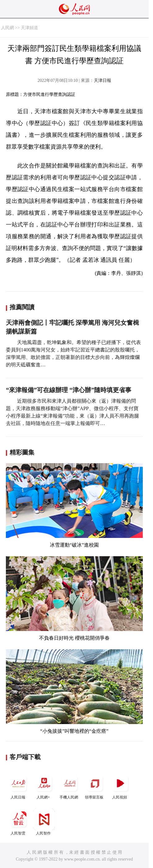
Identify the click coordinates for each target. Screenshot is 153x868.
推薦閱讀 (22, 307)
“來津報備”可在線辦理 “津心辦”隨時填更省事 (69, 390)
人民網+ (44, 786)
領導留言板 (95, 786)
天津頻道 (29, 28)
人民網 (7, 28)
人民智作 (44, 822)
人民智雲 (19, 822)
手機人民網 (69, 786)
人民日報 (19, 786)
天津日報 (103, 81)
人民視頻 (120, 786)
